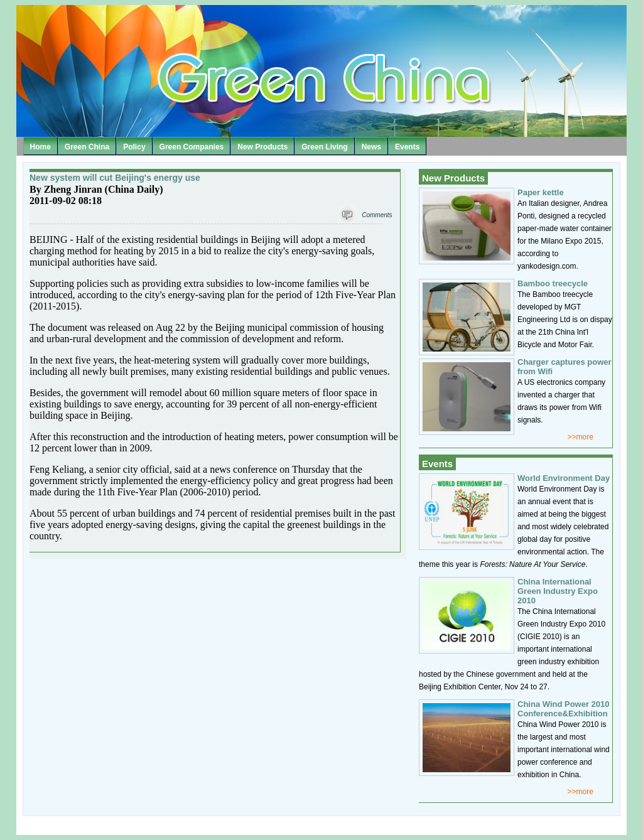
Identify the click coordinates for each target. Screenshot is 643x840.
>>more (581, 437)
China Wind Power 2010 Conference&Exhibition (564, 709)
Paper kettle (541, 192)
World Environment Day (564, 478)
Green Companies (192, 147)
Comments (377, 215)
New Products (262, 147)
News (371, 147)
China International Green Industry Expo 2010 (558, 591)
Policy (134, 147)
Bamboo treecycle (553, 283)
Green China (87, 147)
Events (407, 147)
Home (41, 147)
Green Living (324, 147)
